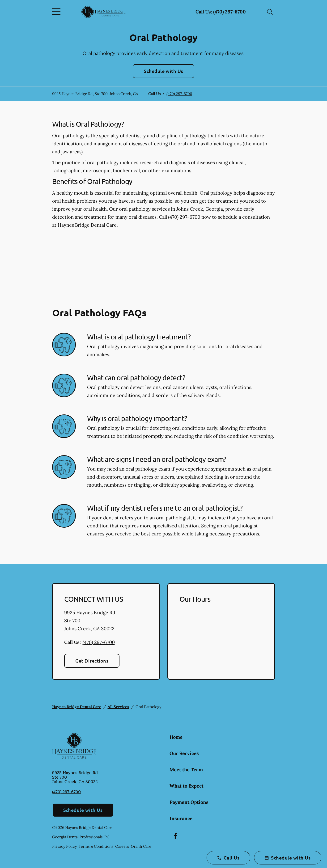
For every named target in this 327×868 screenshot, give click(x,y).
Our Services (184, 753)
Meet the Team (186, 770)
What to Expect (187, 786)
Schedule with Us (163, 71)
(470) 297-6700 (179, 94)
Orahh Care (141, 846)
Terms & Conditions (96, 846)
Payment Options (189, 802)
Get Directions (92, 661)
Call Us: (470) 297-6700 (221, 12)
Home (176, 737)
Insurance (181, 818)
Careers (122, 846)
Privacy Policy (64, 846)
